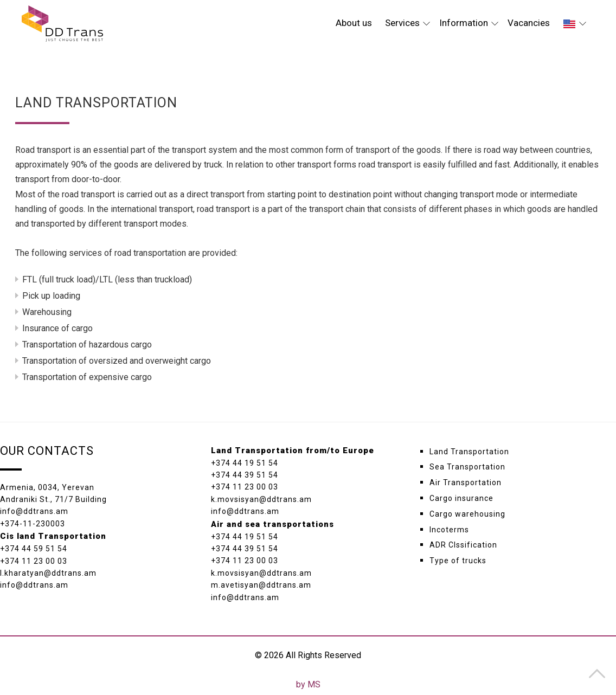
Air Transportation (466, 482)
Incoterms (449, 530)
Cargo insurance (461, 498)
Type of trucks (458, 561)
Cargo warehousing (467, 514)
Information (469, 23)
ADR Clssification (463, 545)
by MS (308, 684)
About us (354, 23)
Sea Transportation (467, 467)
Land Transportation (469, 452)
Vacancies (529, 23)
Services (408, 23)
